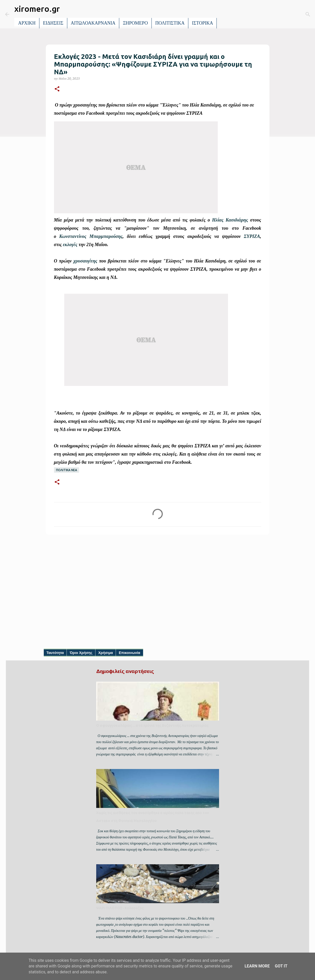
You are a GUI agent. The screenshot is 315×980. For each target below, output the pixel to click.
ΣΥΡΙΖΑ (252, 236)
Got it (281, 966)
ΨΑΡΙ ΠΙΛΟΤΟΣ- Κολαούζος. (120, 908)
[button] (57, 89)
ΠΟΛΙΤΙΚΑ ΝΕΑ (67, 470)
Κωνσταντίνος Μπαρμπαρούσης (91, 236)
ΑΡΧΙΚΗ (27, 23)
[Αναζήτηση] (224, 14)
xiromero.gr (37, 9)
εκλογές (70, 245)
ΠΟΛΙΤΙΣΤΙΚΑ (170, 23)
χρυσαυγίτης (85, 261)
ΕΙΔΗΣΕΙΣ (53, 23)
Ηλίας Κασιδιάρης (230, 220)
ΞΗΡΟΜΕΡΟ (135, 23)
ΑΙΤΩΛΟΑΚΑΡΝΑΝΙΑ (93, 23)
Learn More (257, 966)
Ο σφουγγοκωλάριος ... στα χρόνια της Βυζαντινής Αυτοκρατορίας (152, 725)
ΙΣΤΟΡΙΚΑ (202, 23)
